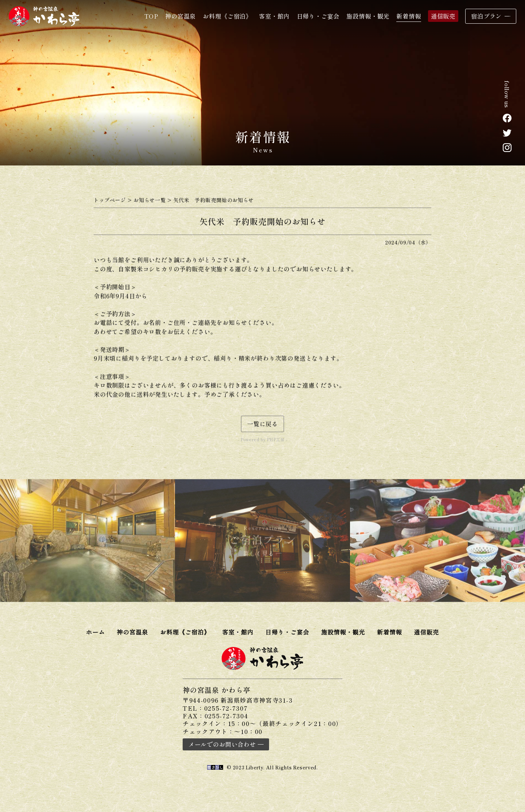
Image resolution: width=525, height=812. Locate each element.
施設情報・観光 (368, 16)
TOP (151, 16)
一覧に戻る (262, 426)
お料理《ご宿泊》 (227, 16)
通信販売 (443, 16)
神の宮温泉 (180, 16)
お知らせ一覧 (149, 202)
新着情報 (409, 16)
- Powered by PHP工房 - (262, 442)
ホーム (96, 632)
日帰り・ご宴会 (318, 16)
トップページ (110, 202)
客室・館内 (274, 16)
